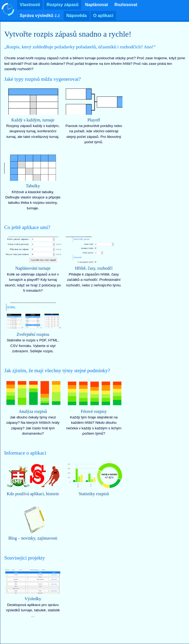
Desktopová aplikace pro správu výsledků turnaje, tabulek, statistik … (33, 592)
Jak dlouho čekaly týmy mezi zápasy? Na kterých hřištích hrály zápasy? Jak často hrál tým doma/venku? (33, 408)
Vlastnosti (30, 5)
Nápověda (76, 16)
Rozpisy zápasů (63, 5)
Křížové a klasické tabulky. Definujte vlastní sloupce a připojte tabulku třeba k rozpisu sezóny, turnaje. (33, 182)
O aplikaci (103, 16)
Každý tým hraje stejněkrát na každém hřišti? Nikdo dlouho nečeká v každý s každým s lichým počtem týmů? (94, 408)
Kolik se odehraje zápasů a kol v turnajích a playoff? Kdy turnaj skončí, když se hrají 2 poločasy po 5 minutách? (33, 265)
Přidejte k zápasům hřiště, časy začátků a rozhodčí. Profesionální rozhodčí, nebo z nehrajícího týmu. (94, 262)
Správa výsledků (40, 16)
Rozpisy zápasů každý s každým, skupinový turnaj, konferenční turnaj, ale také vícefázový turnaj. (33, 113)
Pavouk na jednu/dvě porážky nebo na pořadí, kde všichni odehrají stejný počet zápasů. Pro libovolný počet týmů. (94, 116)
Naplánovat (96, 5)
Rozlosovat (126, 5)
